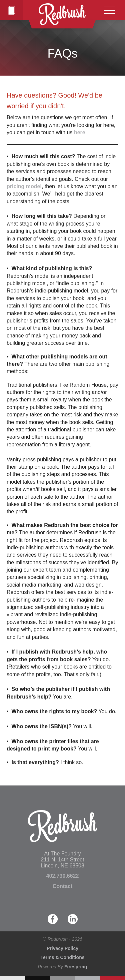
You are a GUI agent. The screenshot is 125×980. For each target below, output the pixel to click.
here (80, 132)
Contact (63, 886)
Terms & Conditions (63, 957)
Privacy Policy (62, 948)
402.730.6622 (63, 876)
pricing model (24, 186)
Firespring (76, 967)
